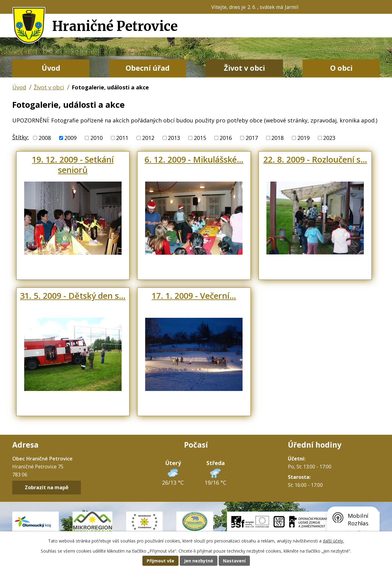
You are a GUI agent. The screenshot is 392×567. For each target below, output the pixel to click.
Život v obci (244, 68)
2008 (45, 138)
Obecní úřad (148, 68)
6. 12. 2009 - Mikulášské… (194, 159)
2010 (96, 138)
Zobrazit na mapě (47, 487)
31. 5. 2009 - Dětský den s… (73, 296)
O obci (341, 68)
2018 (277, 138)
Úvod (51, 68)
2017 (252, 138)
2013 (174, 138)
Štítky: (21, 137)
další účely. (333, 541)
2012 (148, 138)
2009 (70, 138)
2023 (329, 138)
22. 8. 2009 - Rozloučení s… (315, 159)
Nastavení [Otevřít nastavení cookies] (234, 561)
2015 (200, 138)
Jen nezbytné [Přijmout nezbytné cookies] (199, 561)
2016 (226, 138)
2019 (303, 138)
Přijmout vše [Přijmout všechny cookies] (160, 561)
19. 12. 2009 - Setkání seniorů (73, 165)
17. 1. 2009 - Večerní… (194, 296)
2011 (122, 138)
